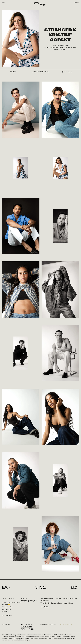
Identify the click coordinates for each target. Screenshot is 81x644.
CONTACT (76, 2)
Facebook (31, 629)
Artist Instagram (27, 627)
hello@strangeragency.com (29, 601)
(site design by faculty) (66, 624)
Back (6, 587)
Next (75, 587)
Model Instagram (27, 624)
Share (40, 587)
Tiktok (23, 629)
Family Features (67, 72)
